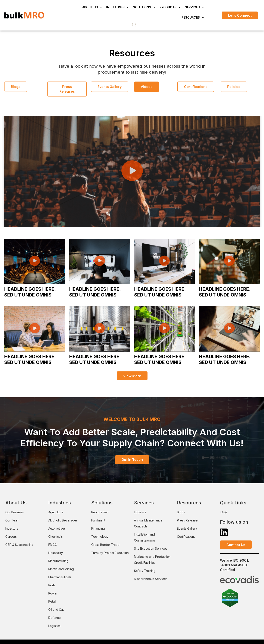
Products (170, 7)
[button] (132, 170)
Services (194, 7)
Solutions (144, 7)
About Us (92, 7)
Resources (193, 18)
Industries (117, 7)
